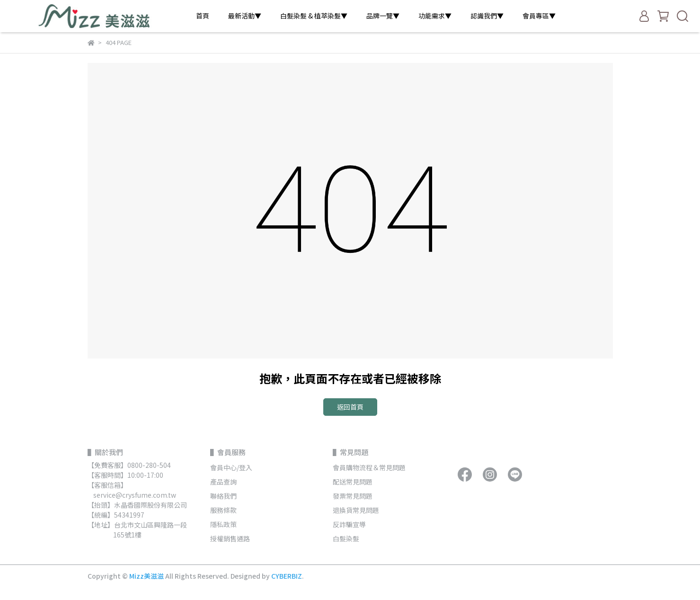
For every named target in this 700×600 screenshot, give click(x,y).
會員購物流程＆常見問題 (369, 467)
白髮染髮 (346, 538)
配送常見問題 (353, 482)
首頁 (203, 16)
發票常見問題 (353, 496)
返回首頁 (350, 407)
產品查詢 (223, 482)
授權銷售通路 (230, 538)
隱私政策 (223, 524)
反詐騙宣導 (349, 524)
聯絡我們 (223, 496)
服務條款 (223, 510)
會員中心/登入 (231, 467)
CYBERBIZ (287, 576)
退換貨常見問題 (356, 510)
